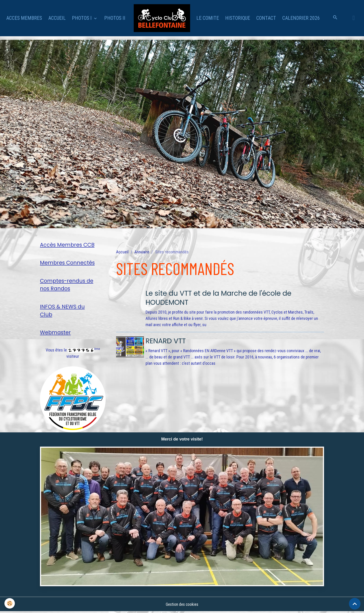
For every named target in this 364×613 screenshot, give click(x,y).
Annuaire (142, 252)
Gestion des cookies (182, 606)
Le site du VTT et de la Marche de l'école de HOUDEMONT (225, 298)
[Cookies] (10, 603)
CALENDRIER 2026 (301, 18)
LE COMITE (208, 18)
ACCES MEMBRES (24, 18)
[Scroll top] (355, 604)
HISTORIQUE (238, 18)
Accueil (122, 252)
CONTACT (266, 18)
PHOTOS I (82, 18)
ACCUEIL (57, 18)
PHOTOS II (115, 18)
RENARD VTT (168, 341)
